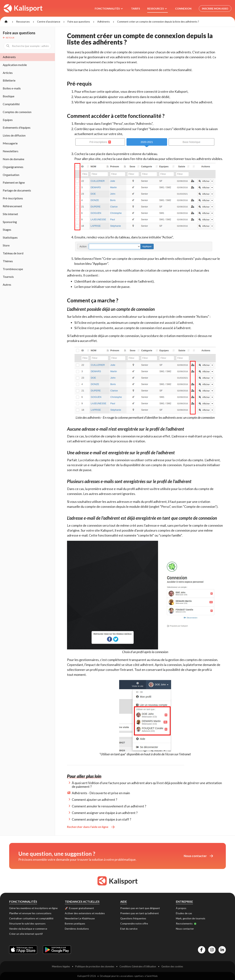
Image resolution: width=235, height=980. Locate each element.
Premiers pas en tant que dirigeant (140, 908)
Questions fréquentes (133, 918)
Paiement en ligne (14, 182)
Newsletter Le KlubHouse (80, 918)
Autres (7, 284)
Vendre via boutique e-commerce (28, 929)
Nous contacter (198, 856)
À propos (181, 908)
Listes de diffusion (14, 135)
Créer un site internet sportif (26, 934)
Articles (8, 73)
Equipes (8, 120)
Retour (9, 38)
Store (6, 245)
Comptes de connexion (17, 112)
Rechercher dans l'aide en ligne (91, 827)
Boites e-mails (12, 88)
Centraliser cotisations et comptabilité (31, 918)
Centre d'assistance (49, 22)
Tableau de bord (13, 253)
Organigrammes (13, 167)
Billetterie (9, 80)
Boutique (9, 96)
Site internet (10, 214)
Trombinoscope (13, 269)
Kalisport (23, 8)
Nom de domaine (13, 159)
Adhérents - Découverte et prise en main (101, 793)
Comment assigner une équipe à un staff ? (101, 819)
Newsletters (11, 151)
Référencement (12, 206)
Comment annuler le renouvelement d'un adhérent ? (109, 806)
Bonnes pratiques (75, 923)
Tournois (8, 277)
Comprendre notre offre (134, 923)
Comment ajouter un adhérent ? (94, 800)
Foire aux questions (79, 22)
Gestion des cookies (172, 966)
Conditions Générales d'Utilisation (138, 966)
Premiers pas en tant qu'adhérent (140, 913)
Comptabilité (11, 104)
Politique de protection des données (95, 966)
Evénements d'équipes (17, 127)
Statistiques (10, 237)
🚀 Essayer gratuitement (79, 908)
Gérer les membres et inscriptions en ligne (33, 908)
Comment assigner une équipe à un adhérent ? (105, 813)
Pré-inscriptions (13, 198)
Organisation (11, 175)
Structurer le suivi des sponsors (27, 923)
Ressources (23, 22)
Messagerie (10, 143)
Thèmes (8, 261)
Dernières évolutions (77, 929)
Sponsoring (10, 222)
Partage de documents (17, 190)
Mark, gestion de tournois (191, 918)
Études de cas (184, 913)
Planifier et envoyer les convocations (30, 913)
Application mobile (15, 65)
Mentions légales (61, 966)
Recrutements (186, 923)
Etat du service (129, 929)
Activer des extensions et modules (85, 913)
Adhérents (104, 22)
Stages (7, 230)
